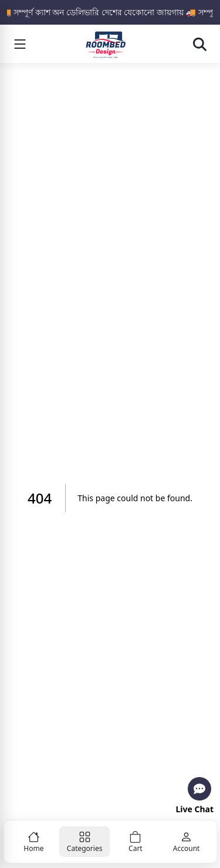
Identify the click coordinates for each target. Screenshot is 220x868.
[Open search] (199, 44)
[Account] (186, 842)
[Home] (34, 842)
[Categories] (85, 842)
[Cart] (136, 842)
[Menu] (20, 44)
